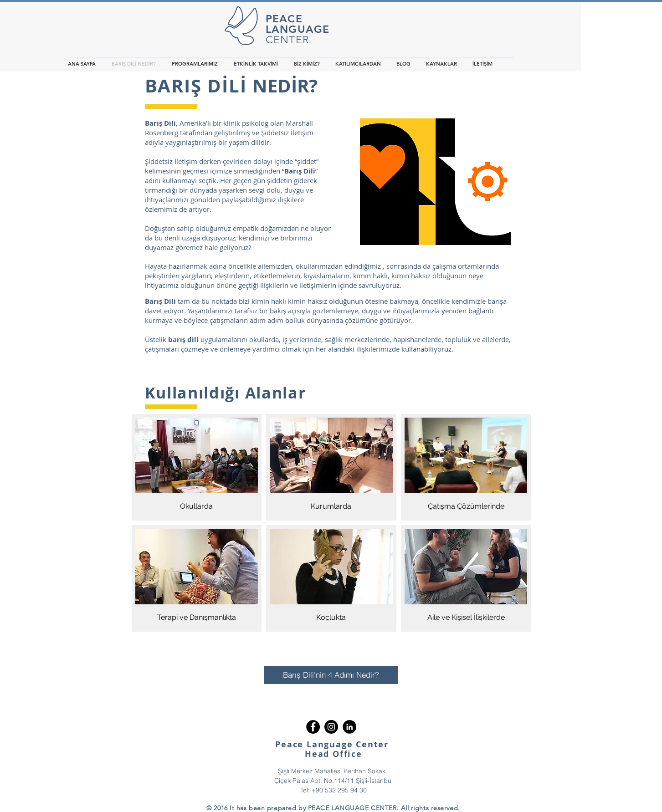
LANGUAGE (298, 29)
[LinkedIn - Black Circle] (349, 727)
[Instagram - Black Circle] (331, 727)
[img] (197, 467)
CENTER (287, 40)
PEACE (284, 19)
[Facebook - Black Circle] (313, 727)
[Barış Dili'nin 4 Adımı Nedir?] (331, 675)
